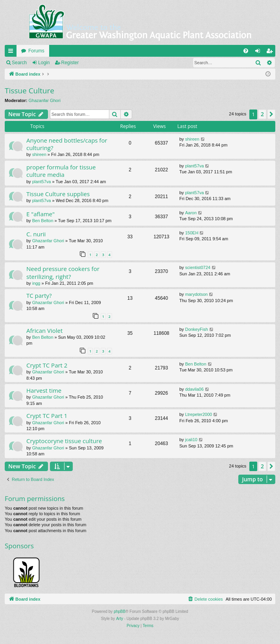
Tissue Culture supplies (58, 194)
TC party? (39, 295)
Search (19, 63)
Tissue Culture (29, 91)
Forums (36, 51)
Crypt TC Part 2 (47, 365)
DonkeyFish (197, 329)
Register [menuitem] (271, 52)
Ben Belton (43, 221)
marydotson (196, 294)
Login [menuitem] (259, 52)
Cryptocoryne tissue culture (64, 441)
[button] (271, 114)
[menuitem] (246, 51)
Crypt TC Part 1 (47, 416)
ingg (36, 283)
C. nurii (36, 234)
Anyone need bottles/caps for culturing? (67, 144)
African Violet (44, 330)
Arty (120, 619)
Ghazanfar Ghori (45, 100)
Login (44, 63)
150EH (192, 233)
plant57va (42, 182)
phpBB (120, 612)
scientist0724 (198, 267)
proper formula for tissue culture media (61, 171)
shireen (39, 154)
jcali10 (191, 440)
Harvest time (44, 390)
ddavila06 (194, 389)
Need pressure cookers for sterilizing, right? (63, 272)
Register (70, 63)
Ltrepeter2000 (199, 414)
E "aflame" (41, 214)
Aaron (191, 213)
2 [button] (262, 114)
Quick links (12, 52)
